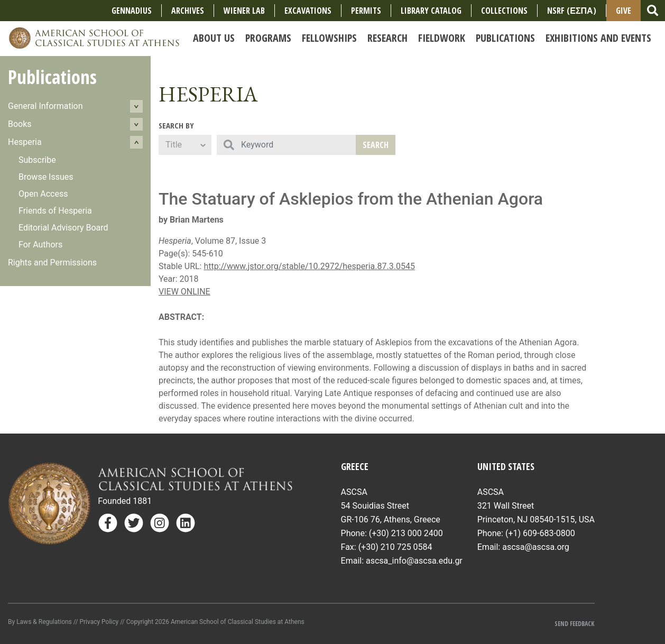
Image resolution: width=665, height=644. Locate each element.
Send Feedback (574, 624)
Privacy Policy (99, 622)
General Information (45, 106)
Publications (52, 77)
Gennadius (132, 11)
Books (20, 124)
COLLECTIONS (504, 11)
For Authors (40, 245)
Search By (176, 125)
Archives (188, 11)
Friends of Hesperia (55, 211)
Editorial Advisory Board (63, 228)
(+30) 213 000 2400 (406, 533)
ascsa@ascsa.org (536, 547)
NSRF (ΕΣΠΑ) (571, 11)
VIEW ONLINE (184, 292)
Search (376, 145)
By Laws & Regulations (40, 622)
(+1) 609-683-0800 (540, 533)
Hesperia (25, 142)
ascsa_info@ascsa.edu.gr (414, 561)
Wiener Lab (244, 11)
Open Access (43, 194)
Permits (366, 11)
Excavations (308, 11)
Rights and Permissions (52, 263)
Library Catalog (431, 11)
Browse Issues (46, 177)
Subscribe (37, 160)
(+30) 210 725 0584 (395, 547)
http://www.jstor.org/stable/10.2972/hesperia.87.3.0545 (309, 266)
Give (624, 11)
